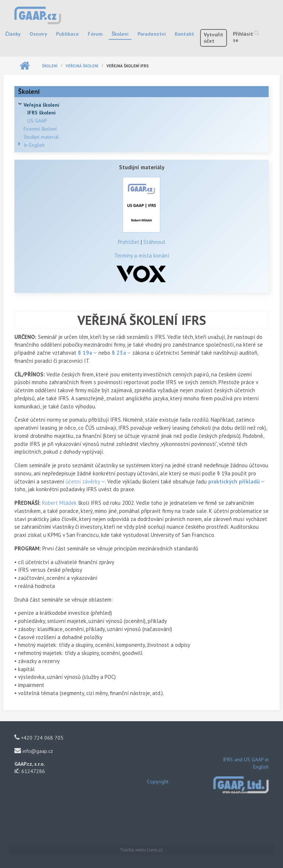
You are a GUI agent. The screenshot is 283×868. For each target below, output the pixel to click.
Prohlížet (129, 242)
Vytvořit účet (214, 38)
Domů (25, 66)
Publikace (67, 34)
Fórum (95, 34)
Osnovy (38, 34)
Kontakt (184, 34)
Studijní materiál (41, 137)
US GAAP (37, 121)
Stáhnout (154, 242)
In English (34, 145)
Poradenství (152, 34)
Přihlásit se (243, 37)
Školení (120, 34)
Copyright (158, 782)
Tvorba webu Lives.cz (141, 850)
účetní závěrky (83, 481)
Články (13, 34)
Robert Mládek (59, 503)
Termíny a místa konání (142, 256)
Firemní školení (40, 129)
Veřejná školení (82, 66)
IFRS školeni (41, 113)
